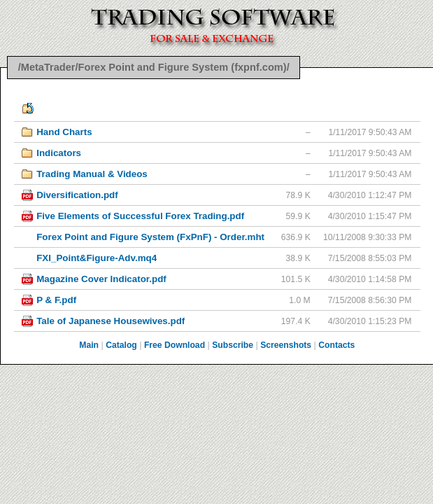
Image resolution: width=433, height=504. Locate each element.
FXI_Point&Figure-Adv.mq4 (97, 258)
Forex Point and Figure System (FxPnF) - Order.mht (150, 237)
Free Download (175, 345)
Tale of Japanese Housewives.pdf (111, 321)
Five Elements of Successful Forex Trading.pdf (140, 216)
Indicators (59, 153)
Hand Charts (64, 132)
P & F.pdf (56, 300)
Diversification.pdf (77, 195)
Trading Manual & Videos (92, 174)
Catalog (121, 345)
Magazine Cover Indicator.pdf (101, 279)
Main (89, 345)
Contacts (336, 345)
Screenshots (286, 345)
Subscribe (233, 345)
